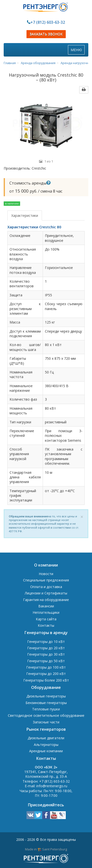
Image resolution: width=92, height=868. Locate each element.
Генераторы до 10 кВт (46, 642)
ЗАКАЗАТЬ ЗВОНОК (46, 34)
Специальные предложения (46, 580)
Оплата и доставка (46, 587)
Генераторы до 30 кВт (46, 654)
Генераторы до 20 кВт (46, 648)
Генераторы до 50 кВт (46, 661)
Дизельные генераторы (46, 696)
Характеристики (25, 215)
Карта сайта (46, 619)
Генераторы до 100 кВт (46, 667)
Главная (10, 63)
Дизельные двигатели (46, 738)
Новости (46, 574)
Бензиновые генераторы (46, 703)
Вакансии (46, 606)
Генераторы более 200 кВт (46, 680)
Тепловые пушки (46, 709)
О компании (46, 565)
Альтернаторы (46, 745)
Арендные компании (46, 751)
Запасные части (46, 722)
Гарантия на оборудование (46, 600)
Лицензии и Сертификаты (46, 593)
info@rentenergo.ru (52, 786)
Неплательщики (46, 612)
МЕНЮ (78, 51)
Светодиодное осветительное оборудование (46, 715)
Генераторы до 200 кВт (46, 674)
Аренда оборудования (38, 63)
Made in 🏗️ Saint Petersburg (46, 849)
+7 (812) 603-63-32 (48, 22)
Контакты (46, 625)
